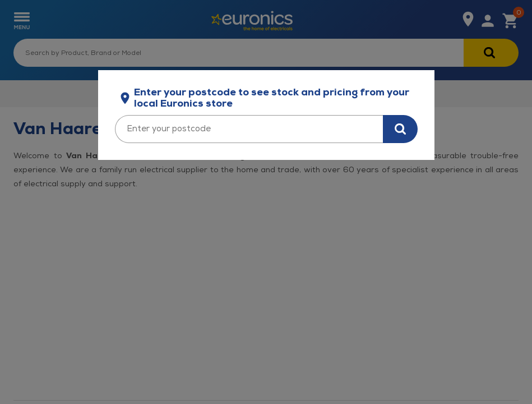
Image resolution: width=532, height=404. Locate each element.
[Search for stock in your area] (400, 129)
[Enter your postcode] (249, 129)
